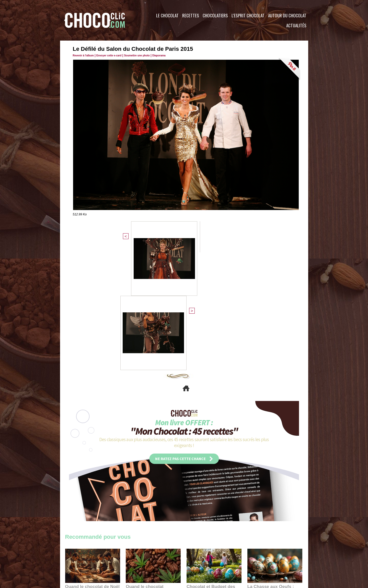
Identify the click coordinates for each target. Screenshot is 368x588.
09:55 (162, 485)
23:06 (201, 490)
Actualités (296, 25)
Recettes (191, 15)
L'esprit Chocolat (248, 15)
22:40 (262, 485)
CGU (133, 557)
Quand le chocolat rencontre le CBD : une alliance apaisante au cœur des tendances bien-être (153, 474)
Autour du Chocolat (287, 15)
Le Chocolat (167, 15)
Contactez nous (81, 557)
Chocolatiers (215, 15)
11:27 (82, 480)
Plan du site (198, 557)
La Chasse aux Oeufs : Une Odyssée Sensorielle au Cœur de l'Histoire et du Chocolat (273, 474)
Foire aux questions (263, 557)
